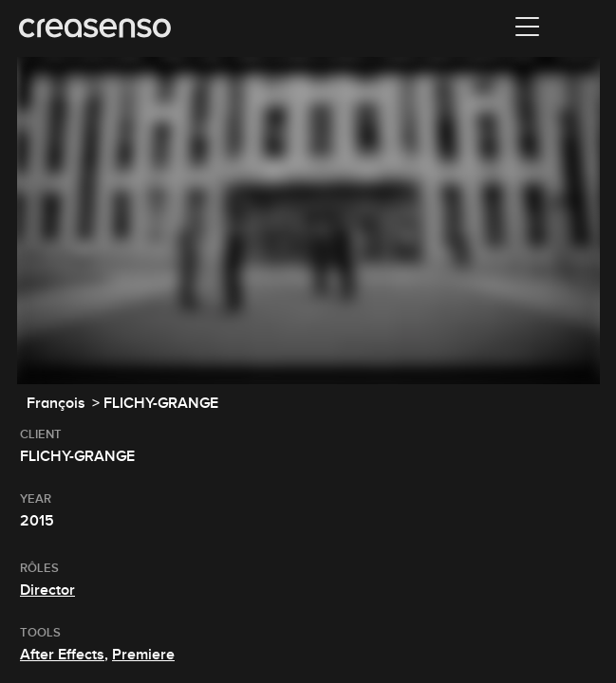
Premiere (143, 655)
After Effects (62, 655)
